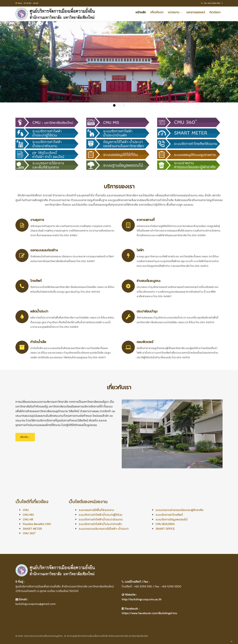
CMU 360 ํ (29, 533)
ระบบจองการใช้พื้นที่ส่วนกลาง (96, 510)
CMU (26, 510)
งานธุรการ (37, 220)
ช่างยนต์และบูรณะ (149, 281)
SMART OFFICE (165, 529)
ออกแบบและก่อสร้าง (44, 250)
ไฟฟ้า (140, 250)
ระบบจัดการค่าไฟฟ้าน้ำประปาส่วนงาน (101, 519)
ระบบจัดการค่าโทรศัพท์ (169, 515)
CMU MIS (28, 515)
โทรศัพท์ (36, 281)
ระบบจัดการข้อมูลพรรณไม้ (172, 519)
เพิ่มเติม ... (25, 437)
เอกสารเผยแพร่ (196, 12)
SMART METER (32, 529)
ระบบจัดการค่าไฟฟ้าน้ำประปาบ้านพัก (100, 524)
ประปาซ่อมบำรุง (147, 311)
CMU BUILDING (165, 524)
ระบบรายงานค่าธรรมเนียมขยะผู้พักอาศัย (179, 510)
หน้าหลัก (141, 12)
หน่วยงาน (175, 12)
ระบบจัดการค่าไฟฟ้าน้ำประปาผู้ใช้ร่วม (100, 515)
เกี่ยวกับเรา (157, 12)
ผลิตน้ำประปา (39, 311)
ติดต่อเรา (215, 12)
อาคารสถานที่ (146, 220)
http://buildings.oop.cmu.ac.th (142, 599)
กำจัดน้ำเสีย (38, 342)
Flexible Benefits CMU (37, 524)
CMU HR (28, 519)
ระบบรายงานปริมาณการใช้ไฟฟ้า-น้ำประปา (104, 529)
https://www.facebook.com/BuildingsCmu (149, 613)
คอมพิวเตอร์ (145, 342)
